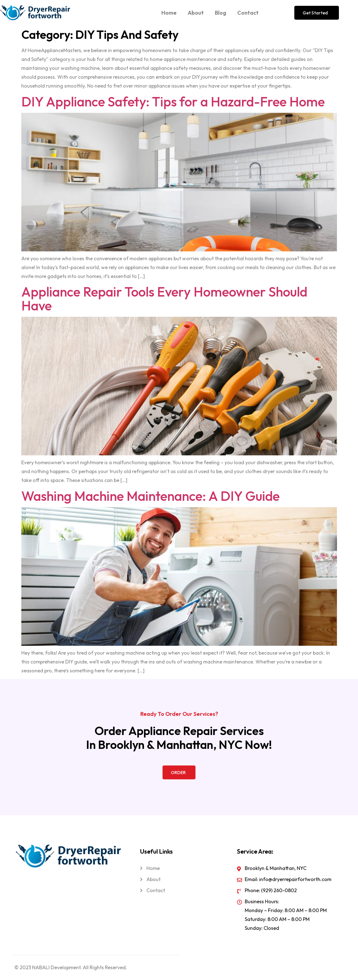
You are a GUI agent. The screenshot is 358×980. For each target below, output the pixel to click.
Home (169, 13)
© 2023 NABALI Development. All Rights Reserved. (71, 967)
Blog (221, 13)
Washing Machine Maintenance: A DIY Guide (150, 496)
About (196, 13)
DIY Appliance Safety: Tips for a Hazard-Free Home (173, 101)
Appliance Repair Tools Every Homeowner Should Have (164, 298)
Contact (248, 13)
